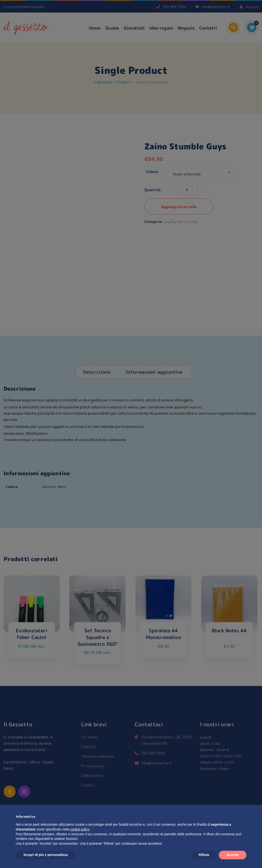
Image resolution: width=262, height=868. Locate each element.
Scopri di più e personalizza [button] (46, 855)
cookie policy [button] (80, 829)
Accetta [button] (233, 855)
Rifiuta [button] (204, 855)
